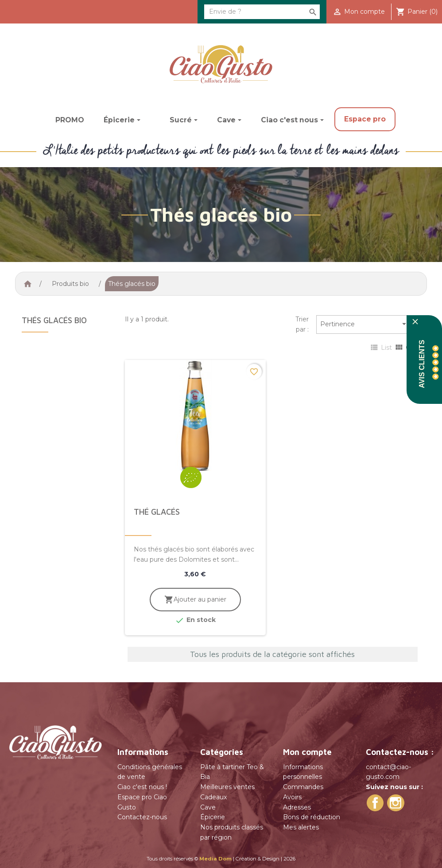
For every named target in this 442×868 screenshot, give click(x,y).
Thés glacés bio (54, 320)
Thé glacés (157, 512)
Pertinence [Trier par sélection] (365, 324)
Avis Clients (422, 364)
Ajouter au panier (195, 600)
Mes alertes (301, 827)
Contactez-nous (142, 817)
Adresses (297, 807)
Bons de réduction (312, 817)
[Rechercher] (262, 12)
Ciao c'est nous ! (142, 787)
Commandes (303, 787)
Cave (208, 807)
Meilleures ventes (227, 787)
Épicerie (213, 817)
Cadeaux (213, 797)
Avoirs (292, 797)
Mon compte (307, 752)
